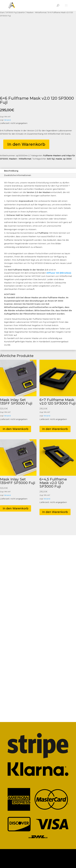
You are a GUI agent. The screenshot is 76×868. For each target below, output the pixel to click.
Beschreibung (11, 171)
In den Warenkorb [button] (16, 429)
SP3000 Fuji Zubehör (15, 12)
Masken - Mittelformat (37, 12)
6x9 (49, 159)
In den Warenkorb (26, 144)
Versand (7, 120)
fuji (53, 159)
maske (59, 159)
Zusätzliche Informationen (18, 175)
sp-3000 (67, 159)
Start (2, 12)
